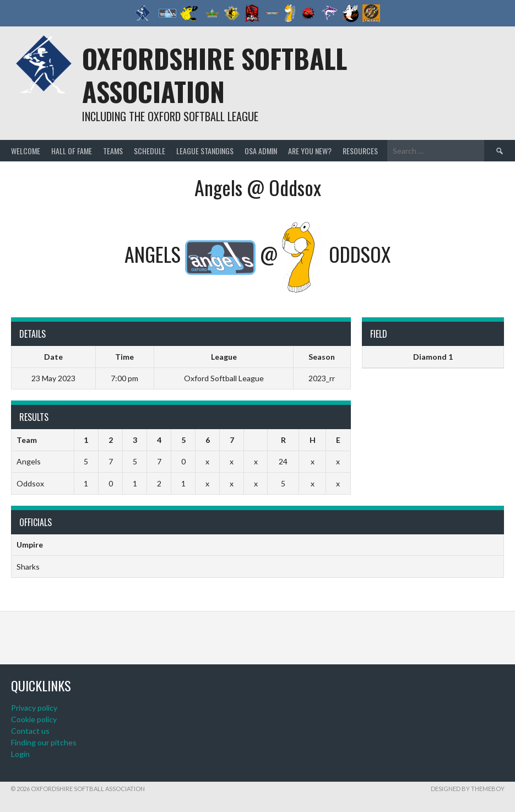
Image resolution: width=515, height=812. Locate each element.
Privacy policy (34, 708)
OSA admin (261, 151)
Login (20, 754)
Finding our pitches (44, 742)
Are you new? (310, 151)
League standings (205, 151)
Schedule (150, 151)
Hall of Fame (72, 151)
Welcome (26, 151)
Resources (360, 151)
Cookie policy (34, 719)
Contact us (30, 731)
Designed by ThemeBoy (468, 789)
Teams (113, 151)
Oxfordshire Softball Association (215, 75)
